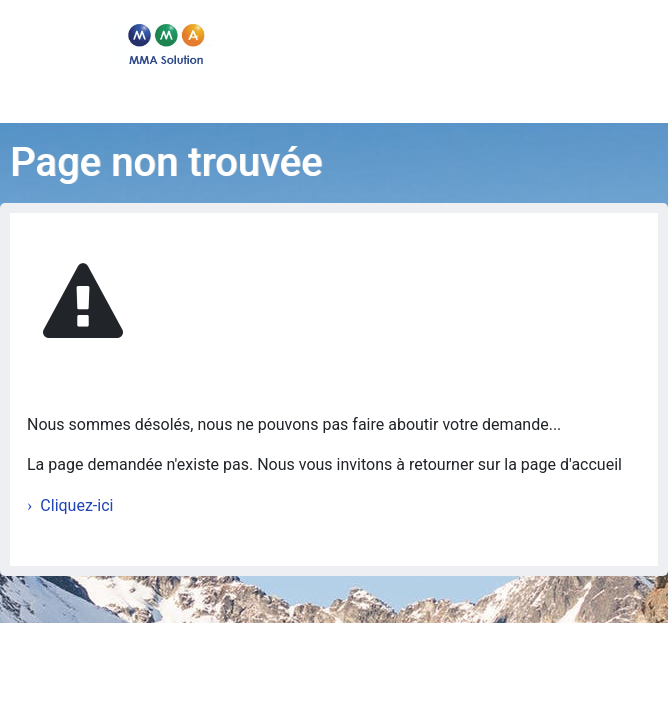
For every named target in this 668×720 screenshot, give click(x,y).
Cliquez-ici (76, 505)
